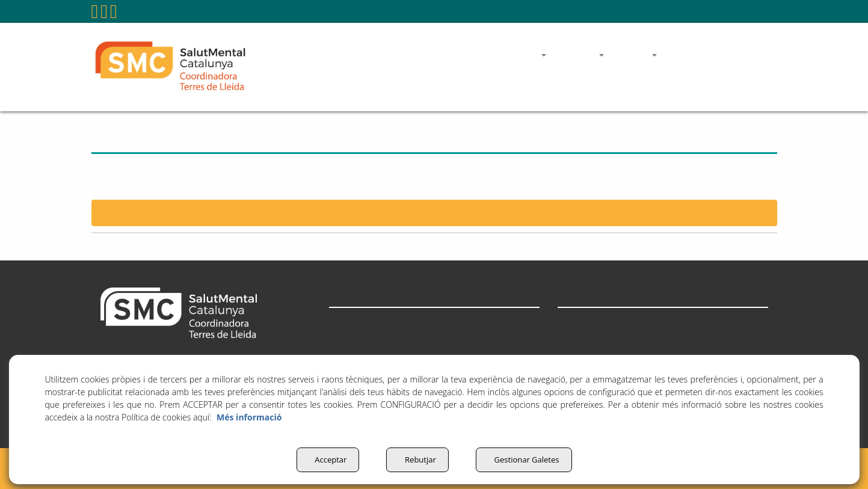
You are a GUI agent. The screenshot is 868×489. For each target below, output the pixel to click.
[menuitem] (523, 11)
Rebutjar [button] (417, 460)
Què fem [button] (347, 337)
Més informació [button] (249, 417)
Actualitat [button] (350, 351)
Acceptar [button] (324, 460)
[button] (95, 15)
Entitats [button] (345, 323)
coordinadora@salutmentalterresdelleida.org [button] (669, 11)
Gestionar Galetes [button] (527, 460)
